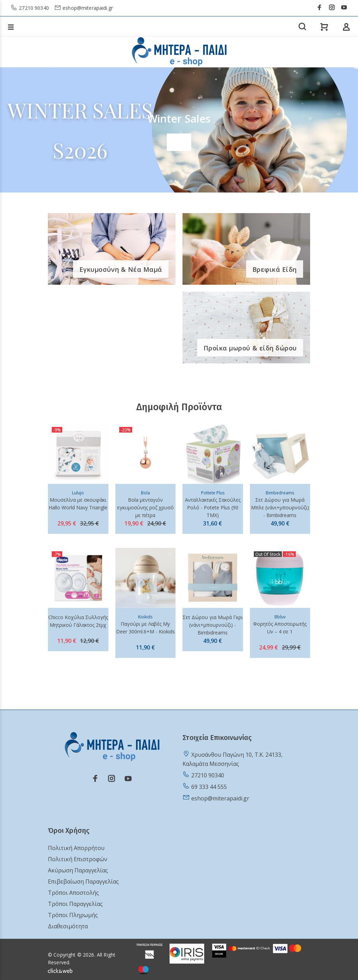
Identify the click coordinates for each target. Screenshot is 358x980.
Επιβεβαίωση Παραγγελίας (83, 881)
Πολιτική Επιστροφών (78, 859)
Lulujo (78, 493)
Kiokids (145, 617)
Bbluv (280, 617)
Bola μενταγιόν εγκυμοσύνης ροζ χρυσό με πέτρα (145, 507)
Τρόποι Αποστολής (73, 893)
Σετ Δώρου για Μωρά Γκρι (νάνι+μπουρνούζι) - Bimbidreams (213, 625)
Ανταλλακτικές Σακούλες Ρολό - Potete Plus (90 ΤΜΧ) (213, 507)
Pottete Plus (213, 493)
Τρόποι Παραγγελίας (75, 904)
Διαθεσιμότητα (68, 926)
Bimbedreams (280, 493)
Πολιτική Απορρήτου (76, 848)
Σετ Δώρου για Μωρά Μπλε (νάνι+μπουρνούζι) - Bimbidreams (280, 507)
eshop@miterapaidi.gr (87, 8)
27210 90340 (33, 8)
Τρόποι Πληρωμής (73, 915)
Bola (145, 493)
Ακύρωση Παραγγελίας (78, 870)
